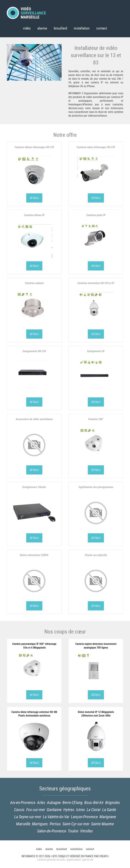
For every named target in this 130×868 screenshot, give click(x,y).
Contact (102, 28)
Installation (82, 28)
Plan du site (88, 860)
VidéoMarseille (26, 13)
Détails (34, 198)
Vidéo (27, 28)
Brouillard (60, 28)
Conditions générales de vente (51, 860)
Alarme (42, 28)
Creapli (104, 856)
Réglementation (74, 860)
